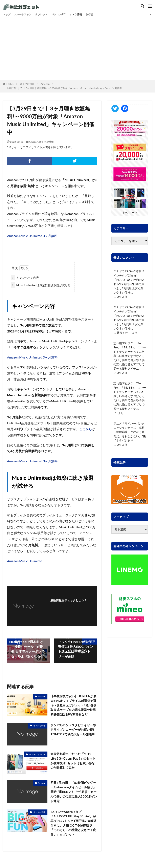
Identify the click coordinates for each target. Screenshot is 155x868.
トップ (7, 14)
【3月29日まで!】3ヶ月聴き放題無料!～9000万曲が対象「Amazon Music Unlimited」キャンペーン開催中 (64, 88)
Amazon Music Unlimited (25, 561)
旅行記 (100, 14)
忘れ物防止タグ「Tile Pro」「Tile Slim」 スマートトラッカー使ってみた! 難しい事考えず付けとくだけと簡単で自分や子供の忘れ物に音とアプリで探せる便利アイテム (130, 356)
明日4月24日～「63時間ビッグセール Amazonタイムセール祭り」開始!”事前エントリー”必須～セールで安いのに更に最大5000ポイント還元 (73, 798)
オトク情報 (85, 14)
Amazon (45, 84)
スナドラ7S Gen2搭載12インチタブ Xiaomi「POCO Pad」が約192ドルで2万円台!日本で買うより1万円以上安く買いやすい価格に (129, 282)
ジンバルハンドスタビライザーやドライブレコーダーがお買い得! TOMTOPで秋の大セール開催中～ (73, 739)
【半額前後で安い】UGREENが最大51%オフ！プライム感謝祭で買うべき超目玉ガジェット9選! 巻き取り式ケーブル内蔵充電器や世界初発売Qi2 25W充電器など (73, 708)
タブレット (46, 14)
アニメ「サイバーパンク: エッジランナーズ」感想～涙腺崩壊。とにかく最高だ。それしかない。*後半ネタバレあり (130, 432)
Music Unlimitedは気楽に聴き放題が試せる (41, 285)
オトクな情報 (27, 84)
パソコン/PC (66, 14)
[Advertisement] (77, 47)
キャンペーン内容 (25, 278)
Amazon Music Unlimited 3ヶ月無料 (32, 236)
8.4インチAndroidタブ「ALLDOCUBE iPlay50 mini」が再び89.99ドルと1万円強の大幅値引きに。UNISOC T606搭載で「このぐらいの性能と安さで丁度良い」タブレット (74, 831)
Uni (119, 297)
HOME (10, 84)
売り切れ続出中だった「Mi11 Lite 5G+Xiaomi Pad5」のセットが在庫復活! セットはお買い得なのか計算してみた (73, 767)
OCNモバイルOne (37, 760)
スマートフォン (25, 14)
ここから (86, 429)
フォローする (69, 606)
